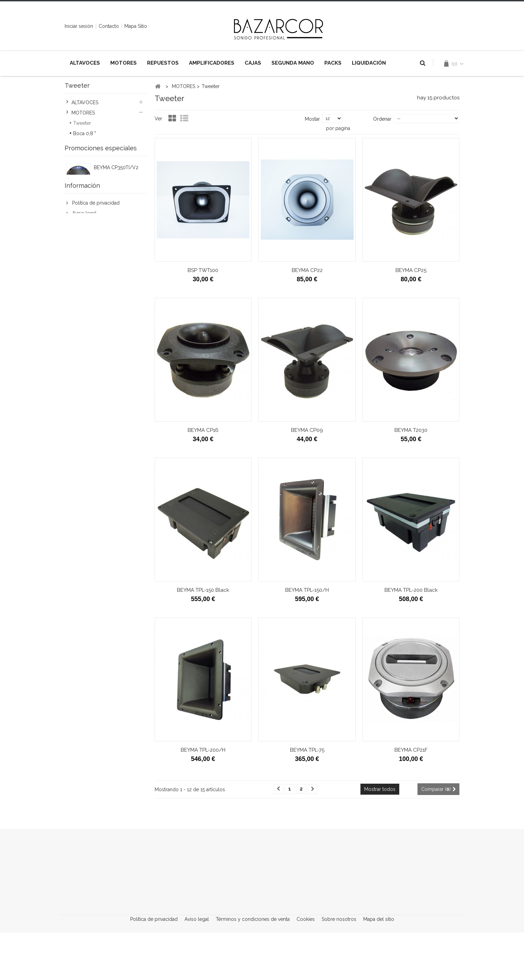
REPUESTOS (163, 63)
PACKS (333, 63)
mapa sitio (136, 26)
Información (82, 324)
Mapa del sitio (379, 964)
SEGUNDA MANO (293, 63)
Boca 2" (82, 166)
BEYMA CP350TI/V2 (116, 269)
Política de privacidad (95, 342)
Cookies (81, 373)
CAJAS (253, 63)
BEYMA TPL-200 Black (411, 590)
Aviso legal (84, 353)
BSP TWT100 (203, 270)
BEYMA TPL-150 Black (203, 590)
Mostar (312, 119)
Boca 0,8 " (85, 135)
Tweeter (82, 124)
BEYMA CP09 (307, 430)
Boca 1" (81, 145)
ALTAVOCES (85, 63)
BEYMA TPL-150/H (307, 590)
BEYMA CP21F (411, 750)
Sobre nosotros (340, 964)
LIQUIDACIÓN (369, 63)
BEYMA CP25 (411, 270)
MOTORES (124, 63)
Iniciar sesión (79, 26)
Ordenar (382, 119)
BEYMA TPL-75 (307, 750)
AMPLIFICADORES (212, 63)
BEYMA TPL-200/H (203, 750)
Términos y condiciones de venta (108, 363)
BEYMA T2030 (411, 430)
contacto (109, 26)
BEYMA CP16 (203, 430)
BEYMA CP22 (307, 270)
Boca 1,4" (83, 155)
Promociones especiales (101, 248)
